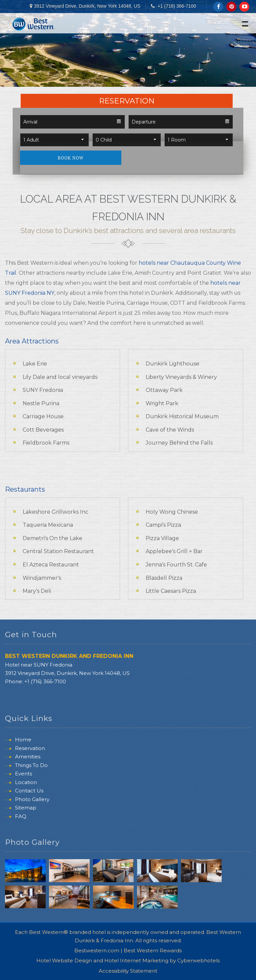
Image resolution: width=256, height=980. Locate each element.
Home (23, 741)
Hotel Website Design (64, 958)
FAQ (21, 817)
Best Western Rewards (153, 948)
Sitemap (26, 809)
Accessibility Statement (128, 968)
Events (23, 775)
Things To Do (31, 766)
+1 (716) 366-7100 (177, 6)
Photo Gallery (32, 800)
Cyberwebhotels (198, 958)
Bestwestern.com (97, 948)
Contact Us (29, 792)
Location (26, 783)
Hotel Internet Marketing (136, 958)
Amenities (28, 758)
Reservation (30, 749)
